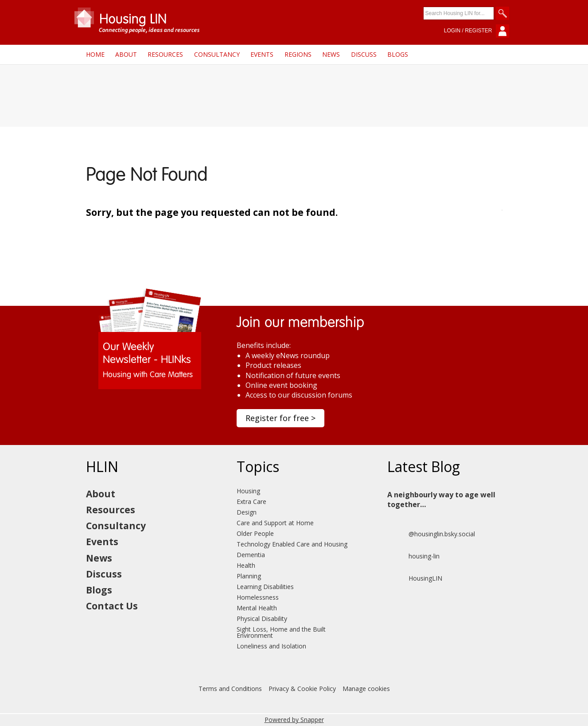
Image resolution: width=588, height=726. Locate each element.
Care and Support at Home (275, 523)
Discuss (364, 54)
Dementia (251, 555)
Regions (298, 54)
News (331, 54)
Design (247, 512)
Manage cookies (366, 689)
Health (246, 565)
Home (95, 54)
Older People (255, 533)
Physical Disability (262, 619)
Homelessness (258, 597)
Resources (165, 54)
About (126, 54)
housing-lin (413, 556)
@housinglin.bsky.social (431, 534)
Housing (248, 491)
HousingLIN (415, 578)
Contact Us (112, 606)
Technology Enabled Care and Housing (292, 544)
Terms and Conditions (230, 689)
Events (262, 54)
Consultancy (217, 54)
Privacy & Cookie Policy (302, 689)
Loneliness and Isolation (271, 646)
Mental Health (257, 608)
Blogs (398, 54)
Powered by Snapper (294, 720)
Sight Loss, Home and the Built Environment (281, 632)
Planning (249, 576)
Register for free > (280, 418)
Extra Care (251, 502)
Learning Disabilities (265, 587)
